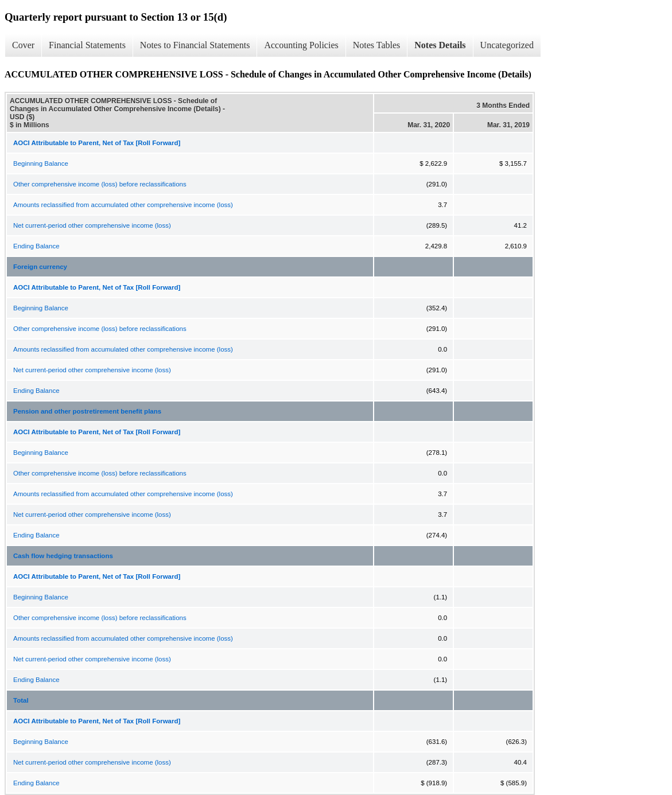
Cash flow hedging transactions (63, 556)
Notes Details (440, 45)
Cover (23, 45)
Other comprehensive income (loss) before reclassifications (100, 184)
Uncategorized (507, 45)
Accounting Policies (301, 45)
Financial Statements (87, 45)
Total (21, 700)
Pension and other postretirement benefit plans (87, 411)
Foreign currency (40, 267)
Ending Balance (36, 246)
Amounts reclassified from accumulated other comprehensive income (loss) (123, 205)
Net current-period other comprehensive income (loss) (92, 225)
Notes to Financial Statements (195, 45)
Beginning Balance (41, 163)
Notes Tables (377, 45)
